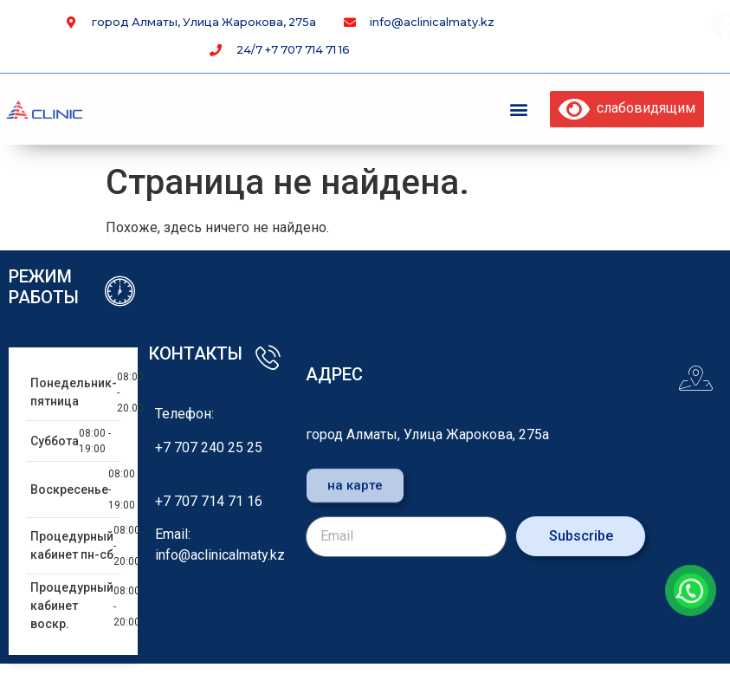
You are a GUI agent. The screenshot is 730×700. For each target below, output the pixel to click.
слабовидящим (627, 108)
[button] (518, 110)
